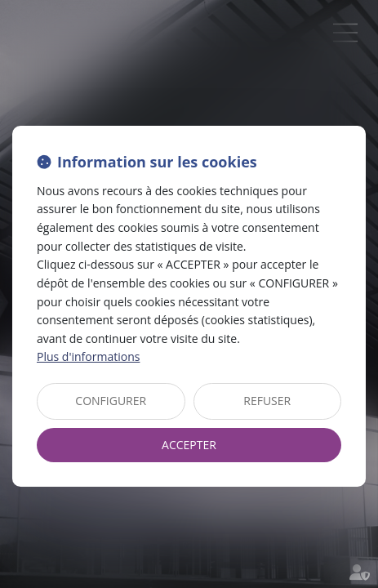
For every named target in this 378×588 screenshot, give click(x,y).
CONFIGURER (111, 401)
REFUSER (267, 401)
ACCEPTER (189, 445)
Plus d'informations (88, 356)
